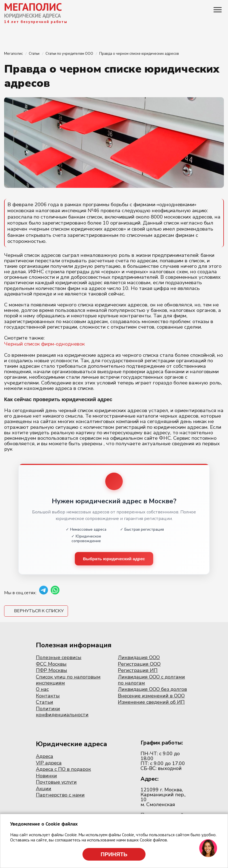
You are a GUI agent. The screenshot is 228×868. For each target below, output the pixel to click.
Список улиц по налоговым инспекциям (68, 680)
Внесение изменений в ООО (151, 696)
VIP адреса (49, 763)
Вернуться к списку (39, 611)
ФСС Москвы (51, 664)
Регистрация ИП (138, 671)
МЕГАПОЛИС (33, 7)
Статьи (45, 702)
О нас (42, 689)
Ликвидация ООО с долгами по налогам (151, 680)
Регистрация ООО (139, 664)
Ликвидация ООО (139, 658)
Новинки (46, 776)
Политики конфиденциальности (62, 712)
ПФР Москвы (52, 671)
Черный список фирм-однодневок (44, 344)
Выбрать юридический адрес (114, 559)
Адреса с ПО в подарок (63, 769)
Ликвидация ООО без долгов (152, 689)
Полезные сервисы (59, 658)
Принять (114, 854)
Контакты (48, 696)
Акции (44, 789)
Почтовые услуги (56, 782)
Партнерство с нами (60, 795)
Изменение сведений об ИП (151, 702)
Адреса (45, 757)
